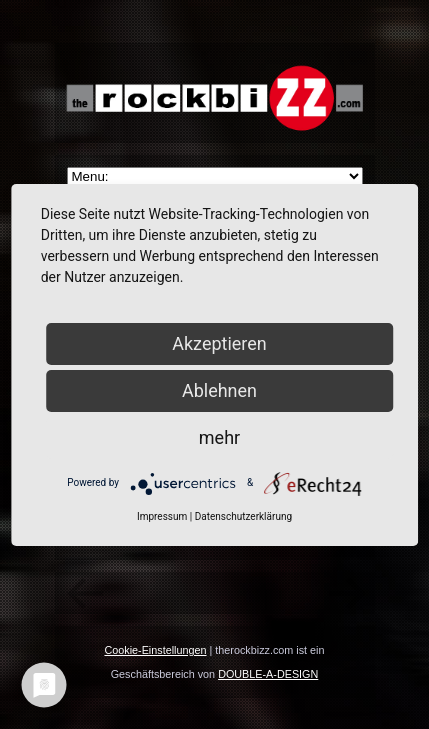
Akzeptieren (219, 343)
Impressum (162, 516)
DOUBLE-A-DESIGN (268, 674)
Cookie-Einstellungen (155, 650)
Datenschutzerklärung (243, 516)
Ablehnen (219, 390)
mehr (219, 437)
